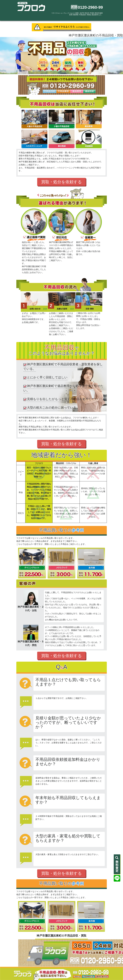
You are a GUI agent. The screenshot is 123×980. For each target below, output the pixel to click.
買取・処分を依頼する (61, 182)
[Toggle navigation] (116, 14)
